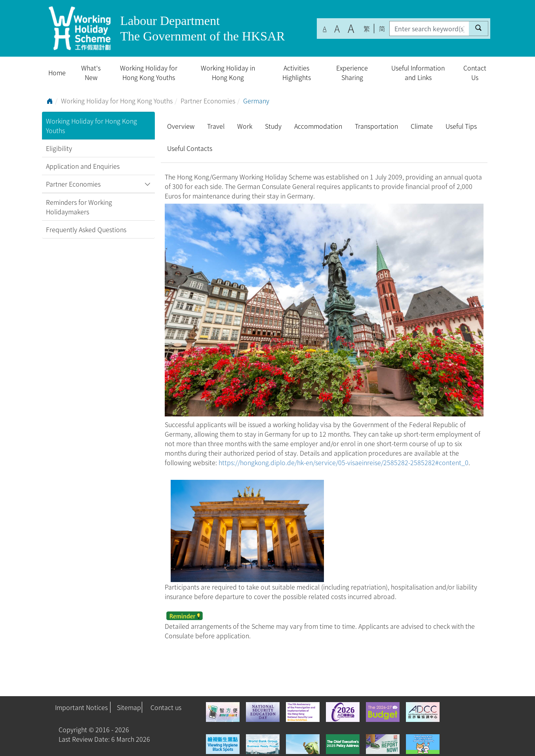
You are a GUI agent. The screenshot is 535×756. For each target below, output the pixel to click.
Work (245, 126)
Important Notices (81, 707)
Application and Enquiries (83, 166)
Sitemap (129, 707)
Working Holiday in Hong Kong (228, 73)
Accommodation (318, 126)
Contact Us (475, 73)
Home (57, 73)
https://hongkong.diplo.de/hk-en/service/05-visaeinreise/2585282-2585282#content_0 (344, 462)
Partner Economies (208, 101)
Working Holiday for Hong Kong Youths (149, 73)
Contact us (166, 707)
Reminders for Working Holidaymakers (79, 207)
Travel (216, 126)
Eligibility (59, 148)
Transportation (376, 126)
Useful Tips (461, 126)
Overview (181, 126)
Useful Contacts (190, 148)
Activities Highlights (297, 73)
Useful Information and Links (418, 73)
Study (273, 126)
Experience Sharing (352, 73)
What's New (91, 73)
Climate (422, 126)
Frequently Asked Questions (86, 229)
